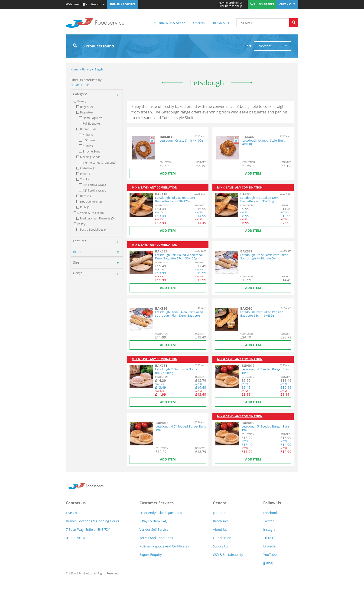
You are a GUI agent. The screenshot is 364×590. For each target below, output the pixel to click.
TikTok (268, 538)
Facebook (270, 513)
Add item (168, 173)
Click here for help (230, 4)
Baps (85, 196)
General (220, 503)
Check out (287, 4)
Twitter (269, 521)
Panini (86, 174)
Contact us (76, 503)
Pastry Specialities (94, 230)
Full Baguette (91, 124)
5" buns (88, 146)
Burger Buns (88, 129)
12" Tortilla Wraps (94, 191)
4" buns (88, 135)
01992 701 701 (77, 538)
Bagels (98, 69)
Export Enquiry (151, 555)
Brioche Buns (91, 152)
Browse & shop (172, 23)
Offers (199, 23)
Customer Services (157, 503)
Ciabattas (88, 168)
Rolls (85, 207)
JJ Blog (268, 563)
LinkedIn (270, 546)
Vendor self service (154, 529)
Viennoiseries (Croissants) (99, 163)
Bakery (85, 69)
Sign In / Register (123, 4)
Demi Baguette (93, 118)
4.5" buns (89, 140)
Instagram (271, 529)
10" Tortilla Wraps (94, 185)
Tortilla (85, 179)
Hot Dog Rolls (91, 202)
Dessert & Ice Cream (91, 213)
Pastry (81, 224)
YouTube (270, 555)
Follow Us (272, 503)
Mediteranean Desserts (97, 219)
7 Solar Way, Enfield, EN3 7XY (88, 529)
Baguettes (87, 113)
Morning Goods (90, 157)
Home (75, 69)
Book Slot (222, 23)
